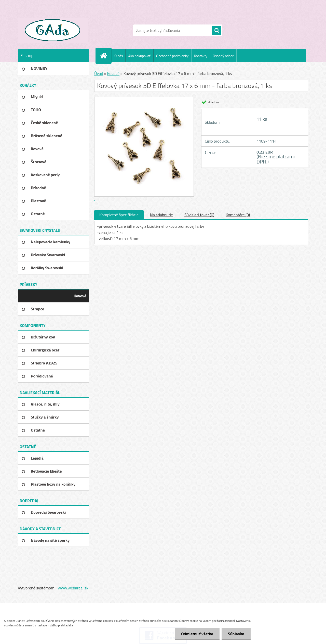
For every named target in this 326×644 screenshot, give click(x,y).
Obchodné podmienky (172, 56)
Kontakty (201, 56)
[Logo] (53, 30)
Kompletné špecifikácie (119, 215)
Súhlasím (236, 634)
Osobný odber (223, 56)
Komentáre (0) (238, 215)
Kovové (113, 73)
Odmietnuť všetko (197, 634)
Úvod (99, 73)
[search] (216, 31)
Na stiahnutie (161, 215)
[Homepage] (106, 56)
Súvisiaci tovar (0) (199, 215)
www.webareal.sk (73, 588)
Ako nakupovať (139, 56)
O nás (119, 56)
